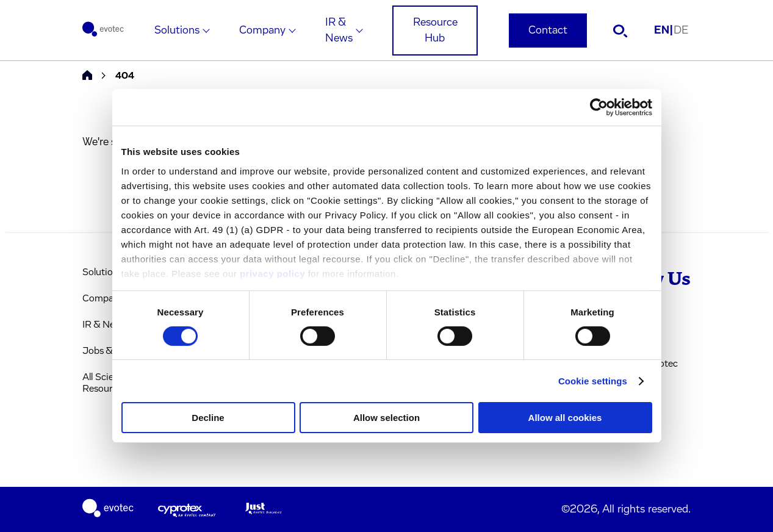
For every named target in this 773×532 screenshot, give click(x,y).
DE (681, 31)
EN (664, 31)
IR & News (339, 31)
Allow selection (386, 418)
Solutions (177, 31)
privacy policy (272, 273)
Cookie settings (593, 381)
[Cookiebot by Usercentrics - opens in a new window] (599, 107)
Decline (208, 418)
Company (262, 31)
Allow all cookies (565, 418)
